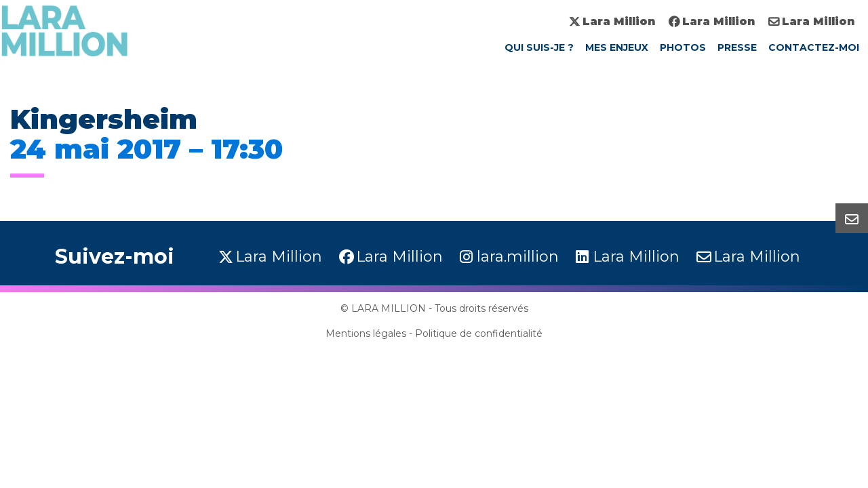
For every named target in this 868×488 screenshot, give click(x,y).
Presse (737, 47)
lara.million (518, 257)
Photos (683, 47)
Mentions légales (366, 333)
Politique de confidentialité (479, 333)
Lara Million (619, 21)
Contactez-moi (814, 47)
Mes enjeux (617, 47)
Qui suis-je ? (539, 47)
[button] (852, 218)
